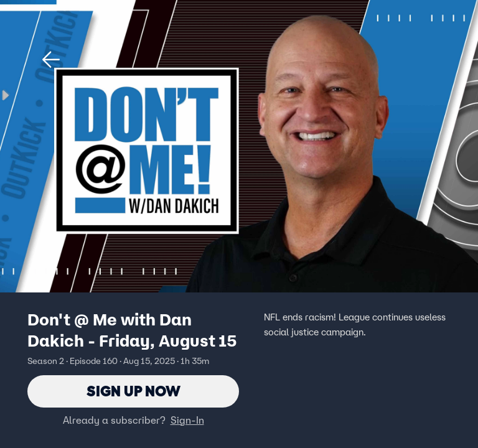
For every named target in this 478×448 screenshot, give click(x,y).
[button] (51, 60)
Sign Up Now (134, 391)
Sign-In (187, 420)
